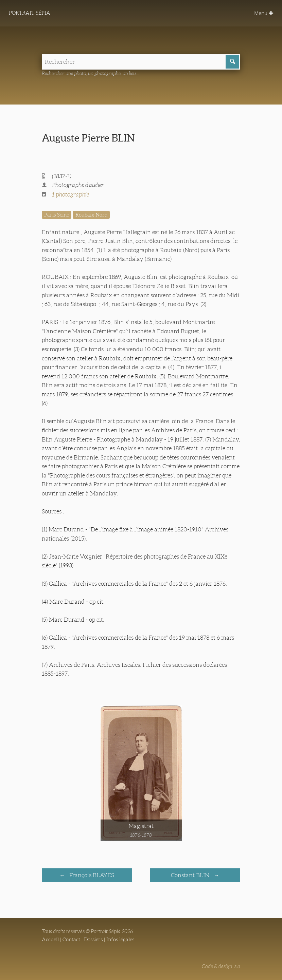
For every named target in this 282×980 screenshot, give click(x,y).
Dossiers (93, 939)
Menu (263, 13)
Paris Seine (57, 215)
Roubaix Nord (91, 215)
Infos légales (120, 939)
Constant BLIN (191, 875)
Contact (71, 939)
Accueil (50, 939)
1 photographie (70, 195)
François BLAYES (91, 875)
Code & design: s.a (221, 966)
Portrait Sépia (30, 13)
